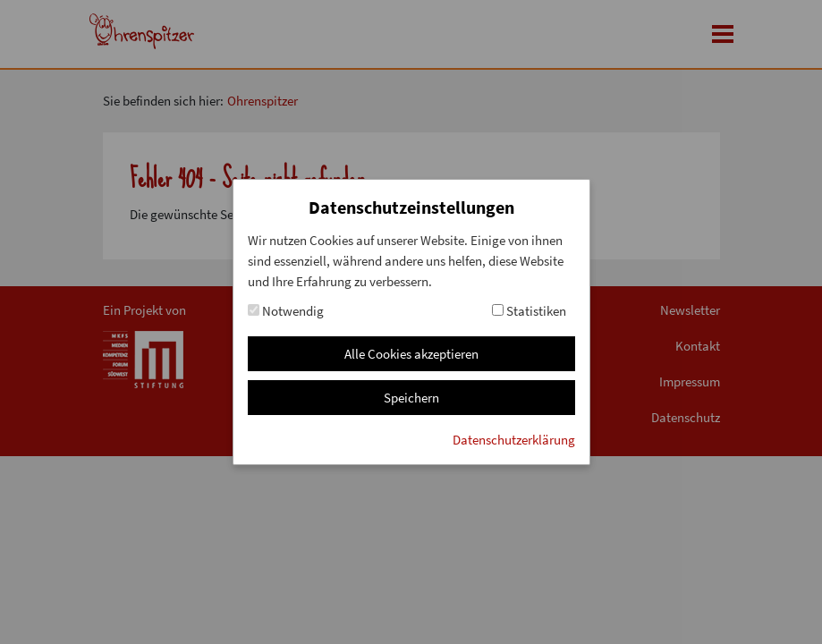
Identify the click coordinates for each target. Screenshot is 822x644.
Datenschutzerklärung (514, 440)
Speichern (411, 398)
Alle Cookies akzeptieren (411, 354)
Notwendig (286, 311)
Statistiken (529, 311)
